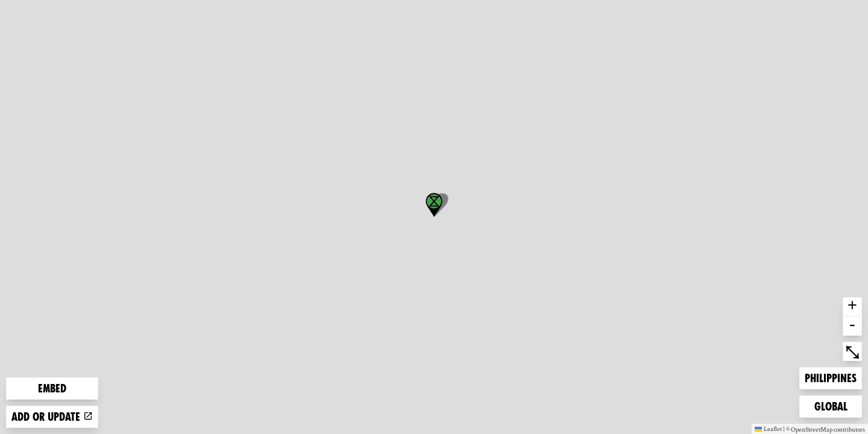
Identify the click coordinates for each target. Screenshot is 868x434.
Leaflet (768, 429)
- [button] (852, 326)
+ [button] (852, 307)
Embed (52, 388)
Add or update (52, 417)
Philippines (830, 377)
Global (834, 405)
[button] (434, 205)
